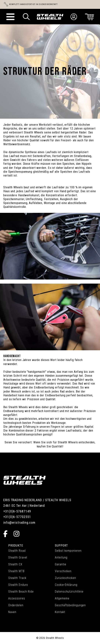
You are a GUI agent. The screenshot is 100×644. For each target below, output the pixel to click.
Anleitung (61, 557)
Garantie (60, 564)
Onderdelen (16, 605)
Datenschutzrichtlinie (69, 592)
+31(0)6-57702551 (17, 517)
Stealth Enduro (18, 585)
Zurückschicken (65, 578)
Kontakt (60, 612)
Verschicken (63, 571)
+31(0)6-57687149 (17, 511)
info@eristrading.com (19, 522)
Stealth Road (17, 551)
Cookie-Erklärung (66, 585)
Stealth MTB (16, 571)
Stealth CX (15, 564)
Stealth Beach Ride (21, 592)
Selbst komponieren (68, 551)
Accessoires (17, 598)
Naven (12, 612)
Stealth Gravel (18, 557)
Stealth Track (17, 578)
